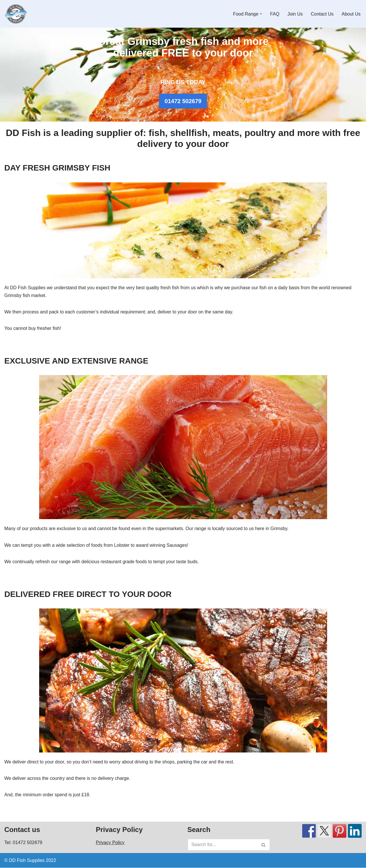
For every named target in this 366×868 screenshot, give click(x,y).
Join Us (295, 14)
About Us (351, 14)
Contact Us (322, 14)
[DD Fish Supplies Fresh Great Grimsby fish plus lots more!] (16, 14)
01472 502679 (183, 101)
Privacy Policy (110, 843)
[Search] (222, 845)
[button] (261, 14)
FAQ (275, 14)
